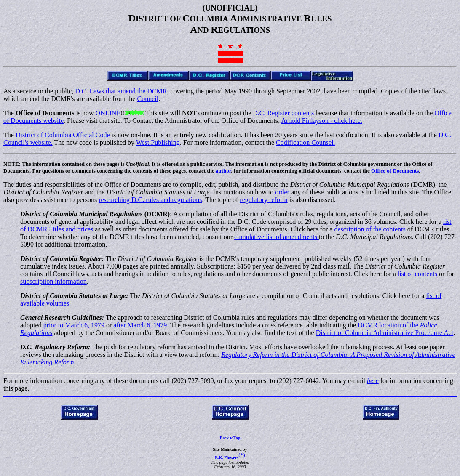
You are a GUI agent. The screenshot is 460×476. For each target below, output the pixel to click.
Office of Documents (395, 171)
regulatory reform (263, 200)
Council (148, 99)
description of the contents (370, 229)
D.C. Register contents (283, 113)
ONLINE (108, 113)
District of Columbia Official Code (63, 135)
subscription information (53, 281)
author (223, 171)
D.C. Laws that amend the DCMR (121, 91)
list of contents (417, 274)
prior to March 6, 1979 (74, 325)
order (282, 192)
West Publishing (158, 142)
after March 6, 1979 (140, 325)
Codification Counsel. (305, 142)
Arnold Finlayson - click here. (322, 121)
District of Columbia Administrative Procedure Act (385, 333)
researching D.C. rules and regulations (150, 200)
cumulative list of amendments (277, 237)
